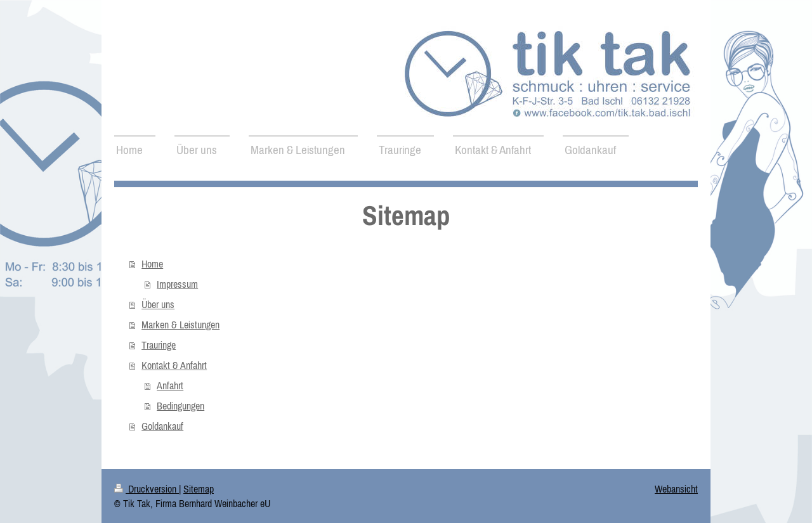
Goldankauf (162, 426)
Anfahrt (170, 385)
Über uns (158, 304)
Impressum (177, 284)
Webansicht (676, 489)
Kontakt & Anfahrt (174, 365)
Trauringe (159, 345)
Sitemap (199, 489)
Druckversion (147, 489)
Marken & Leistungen (180, 325)
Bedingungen (180, 406)
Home (152, 264)
